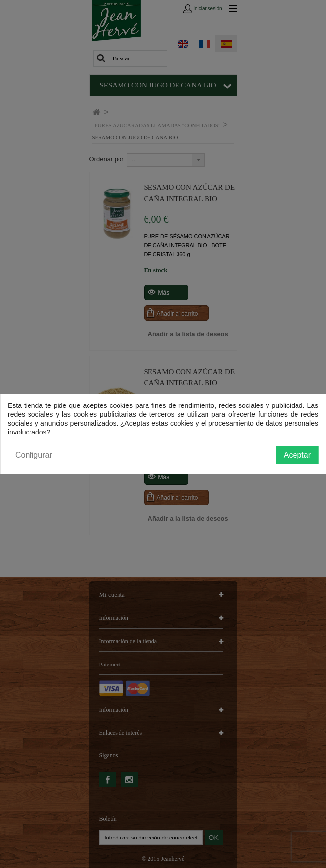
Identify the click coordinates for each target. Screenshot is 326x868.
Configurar (34, 455)
